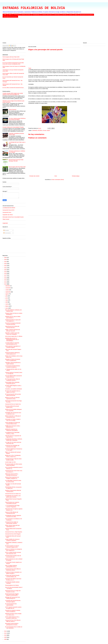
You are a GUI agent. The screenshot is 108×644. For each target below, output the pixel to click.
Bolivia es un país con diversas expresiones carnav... (12, 398)
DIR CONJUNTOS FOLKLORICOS (86, 15)
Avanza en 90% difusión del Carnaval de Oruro (12, 513)
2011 (6, 633)
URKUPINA (64, 15)
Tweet (30, 68)
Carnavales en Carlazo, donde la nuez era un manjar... (13, 420)
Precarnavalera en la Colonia (12, 585)
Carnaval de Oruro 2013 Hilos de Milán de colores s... (13, 621)
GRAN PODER (57, 15)
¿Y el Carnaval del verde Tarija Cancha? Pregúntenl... (12, 506)
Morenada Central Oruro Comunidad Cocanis (13, 217)
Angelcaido (5, 223)
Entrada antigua (76, 176)
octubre (7, 290)
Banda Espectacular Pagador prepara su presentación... (12, 595)
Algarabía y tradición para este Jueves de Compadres (12, 334)
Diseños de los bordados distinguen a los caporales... (13, 410)
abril (7, 302)
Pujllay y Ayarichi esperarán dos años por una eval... (13, 330)
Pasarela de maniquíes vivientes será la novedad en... (13, 611)
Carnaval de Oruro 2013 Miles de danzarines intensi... (13, 570)
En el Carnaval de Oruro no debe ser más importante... (14, 627)
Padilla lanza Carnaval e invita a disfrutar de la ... (13, 427)
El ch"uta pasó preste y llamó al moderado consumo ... (12, 380)
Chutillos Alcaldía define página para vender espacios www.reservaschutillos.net (13, 94)
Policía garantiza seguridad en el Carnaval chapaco (13, 347)
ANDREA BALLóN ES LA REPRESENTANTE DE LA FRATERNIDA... (12, 340)
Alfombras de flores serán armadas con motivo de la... (13, 614)
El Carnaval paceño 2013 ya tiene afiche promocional (13, 395)
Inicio (56, 176)
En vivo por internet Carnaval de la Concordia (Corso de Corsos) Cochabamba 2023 (13, 63)
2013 (6, 284)
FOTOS (70, 15)
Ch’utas (44, 130)
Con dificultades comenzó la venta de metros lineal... (13, 481)
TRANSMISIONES (36, 15)
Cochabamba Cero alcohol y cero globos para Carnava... (13, 496)
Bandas (10, 15)
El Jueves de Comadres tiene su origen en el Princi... (13, 392)
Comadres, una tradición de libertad (13, 389)
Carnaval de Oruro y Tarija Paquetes (14, 532)
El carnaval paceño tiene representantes (11, 604)
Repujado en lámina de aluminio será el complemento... (13, 360)
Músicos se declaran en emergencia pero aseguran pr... (14, 550)
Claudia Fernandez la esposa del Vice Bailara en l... (13, 320)
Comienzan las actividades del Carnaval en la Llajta (12, 446)
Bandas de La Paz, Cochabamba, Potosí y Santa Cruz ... (13, 456)
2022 (6, 266)
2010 (6, 635)
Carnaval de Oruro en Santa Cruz (13, 404)
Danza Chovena (12, 110)
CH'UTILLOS (17, 15)
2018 (6, 274)
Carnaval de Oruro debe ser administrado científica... (12, 523)
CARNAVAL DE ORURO (26, 15)
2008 (6, 639)
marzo (7, 304)
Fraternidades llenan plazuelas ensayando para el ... (12, 383)
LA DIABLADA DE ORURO (9, 208)
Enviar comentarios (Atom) (58, 180)
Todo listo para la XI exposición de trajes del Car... (13, 436)
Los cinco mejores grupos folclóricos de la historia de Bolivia (17, 119)
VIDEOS (76, 15)
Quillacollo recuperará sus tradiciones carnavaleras (11, 430)
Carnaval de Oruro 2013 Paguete (13, 534)
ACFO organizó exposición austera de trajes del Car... (13, 608)
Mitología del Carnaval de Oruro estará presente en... (13, 598)
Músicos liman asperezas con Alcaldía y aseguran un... (12, 478)
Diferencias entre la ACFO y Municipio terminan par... (12, 475)
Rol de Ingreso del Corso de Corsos (10, 17)
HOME (5, 15)
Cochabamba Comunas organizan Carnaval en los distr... (13, 516)
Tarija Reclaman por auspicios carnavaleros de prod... (12, 503)
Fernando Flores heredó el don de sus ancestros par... (13, 556)
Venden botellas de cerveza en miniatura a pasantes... (12, 540)
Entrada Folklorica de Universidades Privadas (13, 127)
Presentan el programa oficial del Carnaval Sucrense (13, 324)
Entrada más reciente (34, 176)
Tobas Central (6, 219)
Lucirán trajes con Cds (10, 462)
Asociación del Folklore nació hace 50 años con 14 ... (13, 579)
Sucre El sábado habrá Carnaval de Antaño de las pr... (13, 376)
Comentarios (7, 233)
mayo (7, 300)
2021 (6, 268)
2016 (6, 278)
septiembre (8, 292)
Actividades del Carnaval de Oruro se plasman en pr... (13, 413)
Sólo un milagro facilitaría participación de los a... (11, 566)
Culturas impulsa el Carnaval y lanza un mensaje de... (14, 373)
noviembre (8, 288)
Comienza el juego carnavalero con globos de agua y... (13, 573)
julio (7, 296)
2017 (6, 276)
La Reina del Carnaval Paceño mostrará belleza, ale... (12, 576)
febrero (7, 306)
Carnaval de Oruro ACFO (8, 210)
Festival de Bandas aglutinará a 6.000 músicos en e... (12, 353)
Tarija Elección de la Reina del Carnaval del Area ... (12, 327)
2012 (6, 631)
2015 (6, 280)
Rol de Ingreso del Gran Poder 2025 (11, 57)
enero (7, 308)
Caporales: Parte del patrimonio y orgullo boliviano (13, 363)
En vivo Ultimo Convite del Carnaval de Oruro (13, 88)
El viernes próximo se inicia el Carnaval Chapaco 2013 (12, 546)
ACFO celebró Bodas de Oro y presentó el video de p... (12, 618)
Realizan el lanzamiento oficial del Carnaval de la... (13, 491)
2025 (6, 260)
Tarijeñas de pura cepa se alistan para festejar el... (13, 317)
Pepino (48, 130)
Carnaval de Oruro (7, 212)
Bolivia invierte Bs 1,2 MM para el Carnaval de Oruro (13, 417)
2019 (6, 272)
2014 (6, 282)
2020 (6, 270)
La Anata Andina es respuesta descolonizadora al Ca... (12, 343)
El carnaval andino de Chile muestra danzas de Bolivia (14, 465)
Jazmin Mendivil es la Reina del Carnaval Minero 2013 (12, 423)
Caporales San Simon (8, 215)
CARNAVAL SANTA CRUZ (47, 15)
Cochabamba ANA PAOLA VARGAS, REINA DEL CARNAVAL (14, 440)
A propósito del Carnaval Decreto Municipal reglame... (13, 601)
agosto (7, 294)
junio (7, 298)
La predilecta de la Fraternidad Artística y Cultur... (12, 433)
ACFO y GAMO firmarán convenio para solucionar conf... (13, 553)
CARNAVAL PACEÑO (37, 130)
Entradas (6, 230)
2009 (6, 637)
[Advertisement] (47, 30)
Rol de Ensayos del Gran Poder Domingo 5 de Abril (16, 160)
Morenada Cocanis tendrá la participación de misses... (12, 624)
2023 (6, 264)
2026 (6, 258)
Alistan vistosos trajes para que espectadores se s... (12, 526)
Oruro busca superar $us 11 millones (14, 336)
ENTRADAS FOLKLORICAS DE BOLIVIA (34, 8)
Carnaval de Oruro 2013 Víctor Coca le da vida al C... (14, 471)
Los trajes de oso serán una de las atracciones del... (13, 443)
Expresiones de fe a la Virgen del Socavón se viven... (13, 591)
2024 (6, 262)
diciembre (8, 286)
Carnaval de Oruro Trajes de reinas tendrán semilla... (13, 459)
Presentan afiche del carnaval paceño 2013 (12, 407)
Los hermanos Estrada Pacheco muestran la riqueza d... (13, 366)
